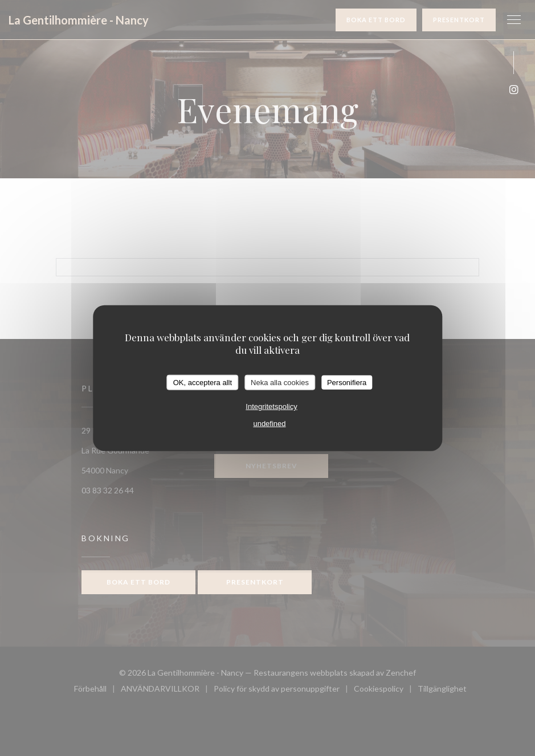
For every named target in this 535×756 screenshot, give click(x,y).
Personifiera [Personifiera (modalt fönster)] (347, 382)
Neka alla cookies (280, 382)
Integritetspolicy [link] (271, 406)
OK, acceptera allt (203, 382)
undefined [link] (269, 424)
